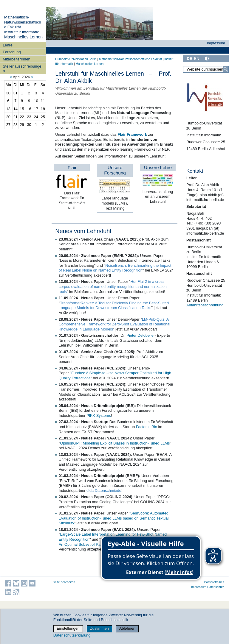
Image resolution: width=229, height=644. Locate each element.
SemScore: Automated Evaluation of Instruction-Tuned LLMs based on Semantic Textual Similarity (114, 518)
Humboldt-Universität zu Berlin (76, 59)
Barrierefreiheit (214, 582)
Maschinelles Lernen (23, 37)
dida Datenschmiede (104, 491)
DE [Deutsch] (189, 59)
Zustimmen (99, 628)
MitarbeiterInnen (16, 59)
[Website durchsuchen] (206, 69)
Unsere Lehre (158, 167)
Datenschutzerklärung (72, 635)
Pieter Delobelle (140, 335)
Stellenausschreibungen (22, 68)
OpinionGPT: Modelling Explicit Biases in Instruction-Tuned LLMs (115, 443)
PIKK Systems (99, 415)
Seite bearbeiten (64, 582)
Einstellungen (68, 628)
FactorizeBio (147, 427)
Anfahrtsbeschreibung (205, 305)
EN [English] (196, 59)
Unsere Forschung (115, 170)
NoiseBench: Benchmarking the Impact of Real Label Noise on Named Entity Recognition (115, 268)
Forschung (12, 52)
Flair (72, 167)
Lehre (8, 45)
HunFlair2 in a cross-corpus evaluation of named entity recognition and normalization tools (113, 286)
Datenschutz (216, 587)
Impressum (216, 43)
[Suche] (226, 69)
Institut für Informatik (21, 32)
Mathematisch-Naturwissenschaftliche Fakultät (23, 22)
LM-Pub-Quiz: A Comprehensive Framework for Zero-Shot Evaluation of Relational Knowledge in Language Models (114, 324)
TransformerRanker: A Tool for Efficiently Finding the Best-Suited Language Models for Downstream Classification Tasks (114, 305)
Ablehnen (127, 628)
